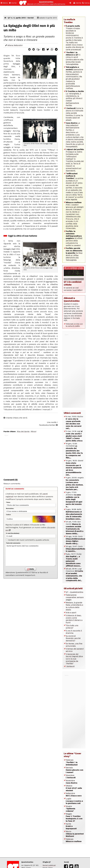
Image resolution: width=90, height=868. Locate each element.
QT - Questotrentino (75, 592)
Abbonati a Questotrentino (72, 299)
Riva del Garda (23, 431)
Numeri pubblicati (49, 865)
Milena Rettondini (15, 45)
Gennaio (75, 770)
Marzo (75, 834)
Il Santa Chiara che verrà (15, 418)
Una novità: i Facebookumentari (48, 424)
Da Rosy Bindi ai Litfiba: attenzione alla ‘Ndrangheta (74, 254)
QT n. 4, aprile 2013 (17, 18)
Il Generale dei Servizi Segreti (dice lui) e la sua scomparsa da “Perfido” (74, 659)
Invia (30, 569)
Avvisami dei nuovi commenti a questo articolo (28, 540)
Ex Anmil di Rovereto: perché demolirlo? (73, 638)
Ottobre (74, 788)
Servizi (31, 18)
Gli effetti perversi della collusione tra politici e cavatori (74, 238)
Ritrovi (34, 431)
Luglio (74, 801)
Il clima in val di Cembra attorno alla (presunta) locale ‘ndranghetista (75, 58)
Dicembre (71, 776)
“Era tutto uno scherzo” (72, 627)
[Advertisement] (31, 455)
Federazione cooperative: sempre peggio (75, 597)
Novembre (72, 782)
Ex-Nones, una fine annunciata (74, 645)
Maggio (74, 817)
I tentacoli (70, 666)
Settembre (74, 794)
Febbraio (72, 762)
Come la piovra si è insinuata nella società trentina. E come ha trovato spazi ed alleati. (75, 114)
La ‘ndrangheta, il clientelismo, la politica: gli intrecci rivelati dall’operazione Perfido (75, 98)
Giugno (70, 809)
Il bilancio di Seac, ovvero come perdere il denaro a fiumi (74, 619)
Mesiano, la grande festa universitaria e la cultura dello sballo (74, 606)
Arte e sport (71, 612)
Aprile (71, 826)
